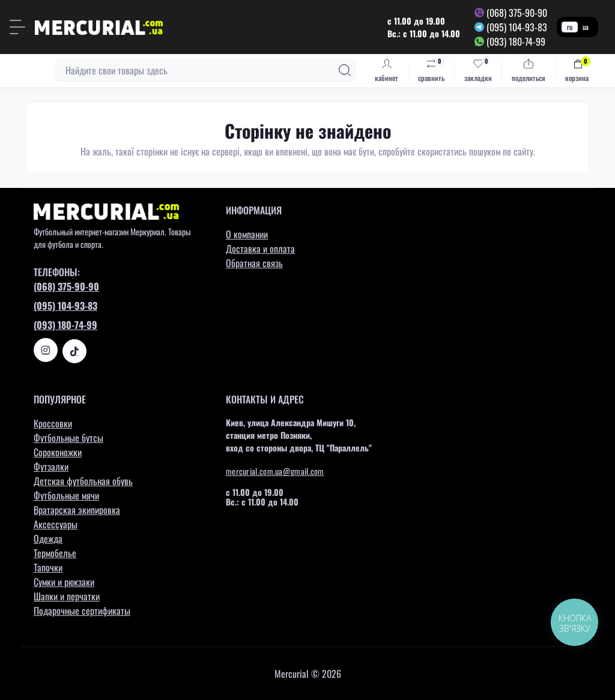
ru (570, 27)
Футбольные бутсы (68, 438)
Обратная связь (254, 263)
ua (586, 27)
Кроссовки (53, 423)
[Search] (345, 70)
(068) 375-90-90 (517, 13)
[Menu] (17, 27)
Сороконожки (58, 452)
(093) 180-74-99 (516, 41)
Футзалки (51, 466)
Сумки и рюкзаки (64, 582)
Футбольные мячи (66, 495)
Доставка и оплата (260, 249)
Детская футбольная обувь (83, 481)
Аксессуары (56, 524)
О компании (247, 234)
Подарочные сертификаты (82, 611)
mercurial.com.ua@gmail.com (275, 471)
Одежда (48, 539)
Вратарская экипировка (77, 510)
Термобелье (55, 553)
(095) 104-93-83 (517, 27)
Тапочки (48, 567)
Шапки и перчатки (67, 596)
